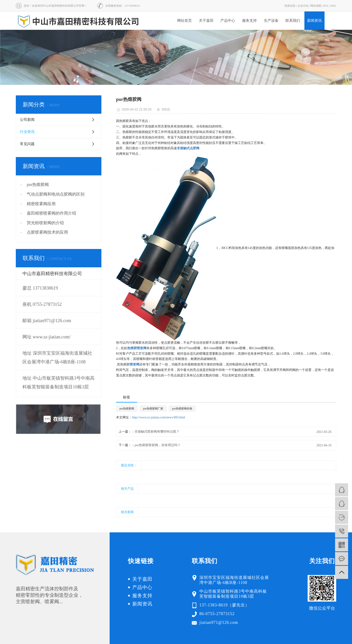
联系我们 (293, 21)
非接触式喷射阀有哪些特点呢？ (157, 432)
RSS (326, 6)
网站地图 (316, 6)
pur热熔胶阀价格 (182, 409)
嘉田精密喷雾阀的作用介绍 (51, 213)
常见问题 (27, 144)
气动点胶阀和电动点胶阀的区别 (56, 194)
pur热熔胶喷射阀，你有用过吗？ (158, 445)
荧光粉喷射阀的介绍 (45, 223)
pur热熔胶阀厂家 (153, 409)
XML (333, 6)
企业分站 (303, 6)
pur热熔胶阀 (38, 185)
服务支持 (249, 21)
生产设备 (271, 21)
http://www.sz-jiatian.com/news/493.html (159, 417)
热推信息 (290, 6)
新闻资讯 (314, 21)
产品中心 (228, 21)
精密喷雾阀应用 (41, 204)
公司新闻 (27, 120)
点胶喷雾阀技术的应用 (47, 232)
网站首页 (184, 21)
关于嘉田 (206, 21)
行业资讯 (27, 132)
